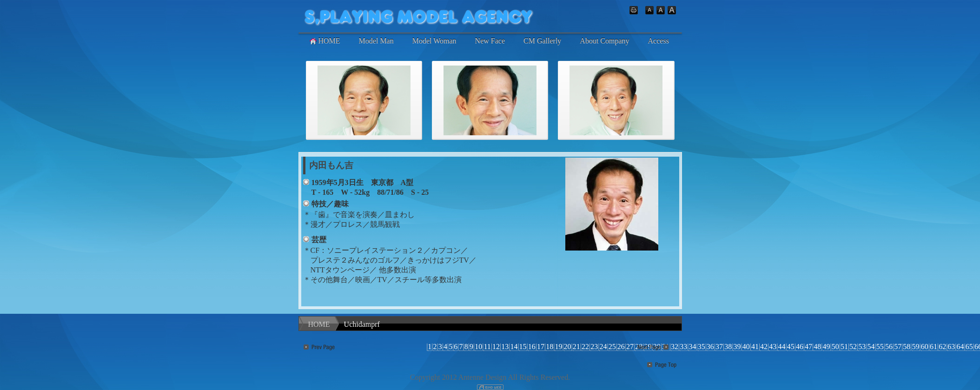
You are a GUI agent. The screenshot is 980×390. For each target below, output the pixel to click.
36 (710, 347)
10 (478, 347)
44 (781, 347)
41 (755, 347)
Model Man (376, 41)
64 (960, 347)
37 (719, 347)
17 (541, 347)
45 (791, 347)
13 (505, 347)
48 (817, 347)
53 (862, 347)
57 (898, 347)
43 (773, 347)
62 (942, 347)
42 (764, 347)
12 (496, 347)
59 (916, 347)
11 (487, 347)
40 (746, 347)
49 (827, 347)
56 (889, 347)
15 (523, 347)
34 (692, 347)
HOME (324, 41)
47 (808, 347)
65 (969, 347)
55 (880, 347)
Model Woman (434, 41)
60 (925, 347)
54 (871, 347)
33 (683, 347)
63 (951, 347)
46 (800, 347)
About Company (604, 41)
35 (702, 347)
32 (675, 347)
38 (728, 347)
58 (907, 347)
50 (835, 347)
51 (844, 347)
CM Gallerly (542, 41)
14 (514, 347)
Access (659, 41)
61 (934, 347)
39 (737, 347)
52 (853, 347)
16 (532, 347)
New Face (490, 41)
